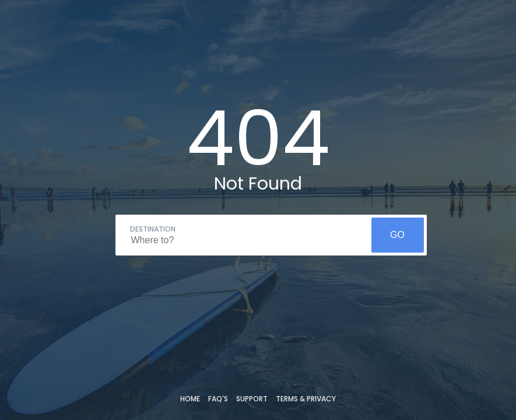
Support (252, 399)
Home (190, 399)
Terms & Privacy (306, 399)
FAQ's (218, 399)
